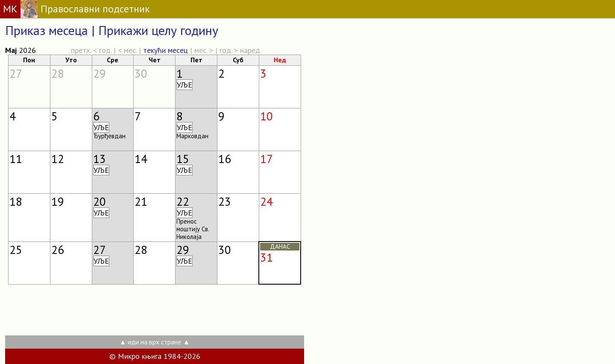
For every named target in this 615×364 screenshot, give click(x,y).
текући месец (165, 50)
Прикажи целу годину (158, 30)
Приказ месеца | (52, 30)
